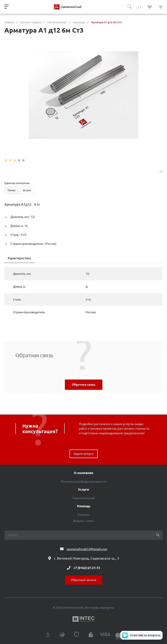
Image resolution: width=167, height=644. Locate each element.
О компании (83, 473)
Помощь (84, 506)
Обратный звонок (84, 580)
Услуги (83, 490)
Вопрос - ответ (83, 521)
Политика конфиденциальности (83, 481)
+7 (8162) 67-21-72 (87, 568)
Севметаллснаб (83, 498)
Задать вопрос (84, 454)
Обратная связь (84, 385)
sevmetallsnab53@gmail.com (87, 549)
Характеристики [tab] (19, 258)
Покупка (83, 515)
